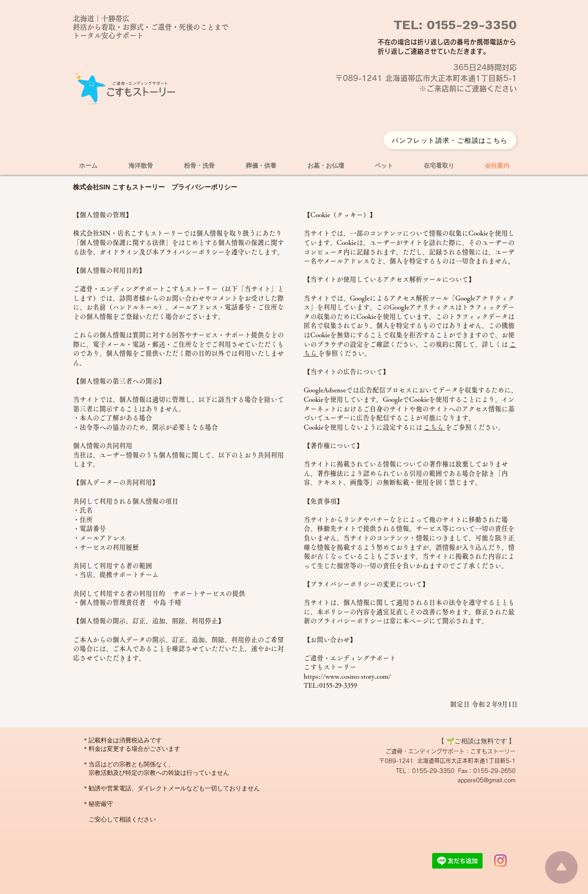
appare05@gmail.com (487, 780)
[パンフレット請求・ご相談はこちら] (450, 140)
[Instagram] (500, 861)
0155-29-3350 (470, 25)
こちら (435, 427)
